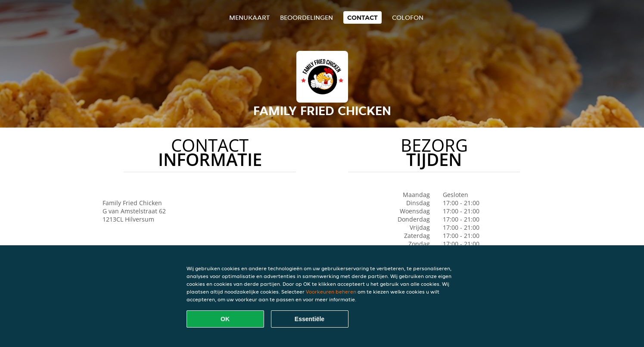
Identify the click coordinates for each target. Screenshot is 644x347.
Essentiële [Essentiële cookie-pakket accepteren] (310, 319)
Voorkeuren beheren (331, 292)
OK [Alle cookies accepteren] (225, 319)
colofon (408, 17)
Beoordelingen (306, 17)
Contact (362, 17)
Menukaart (249, 17)
